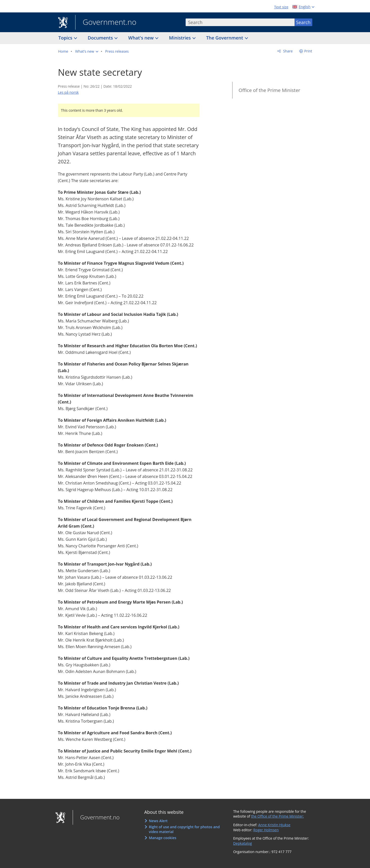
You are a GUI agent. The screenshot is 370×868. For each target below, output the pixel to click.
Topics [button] (66, 38)
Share (287, 51)
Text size (281, 7)
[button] (87, 51)
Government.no (106, 23)
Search (303, 22)
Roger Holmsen (266, 830)
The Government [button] (225, 38)
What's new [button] (141, 38)
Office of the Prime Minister (269, 90)
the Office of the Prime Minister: (277, 816)
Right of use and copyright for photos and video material (184, 829)
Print (308, 51)
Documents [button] (101, 38)
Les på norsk (68, 92)
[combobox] (240, 22)
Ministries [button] (180, 38)
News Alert (158, 821)
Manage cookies (163, 838)
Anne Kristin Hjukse (274, 825)
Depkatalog (243, 843)
